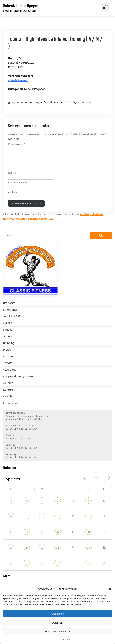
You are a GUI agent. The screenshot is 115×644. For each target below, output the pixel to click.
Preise (7, 354)
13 (11, 536)
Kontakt (8, 394)
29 (42, 567)
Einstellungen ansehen (58, 632)
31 (27, 505)
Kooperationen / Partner (19, 380)
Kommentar (17, 144)
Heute (97, 482)
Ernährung (10, 314)
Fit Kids (8, 400)
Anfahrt (8, 387)
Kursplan (9, 360)
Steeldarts (10, 374)
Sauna (7, 340)
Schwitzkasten (18, 80)
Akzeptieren (57, 614)
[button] (110, 589)
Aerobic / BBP (12, 320)
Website (13, 196)
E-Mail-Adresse (19, 186)
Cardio (8, 327)
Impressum (65, 639)
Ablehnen (57, 623)
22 (42, 552)
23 (58, 552)
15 (42, 536)
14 (27, 536)
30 (11, 505)
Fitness (8, 334)
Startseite (9, 307)
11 (89, 520)
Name (13, 177)
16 (57, 536)
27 (11, 567)
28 (27, 567)
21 (27, 552)
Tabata (8, 367)
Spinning (9, 347)
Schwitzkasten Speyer (21, 6)
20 (11, 552)
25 (89, 552)
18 (89, 536)
